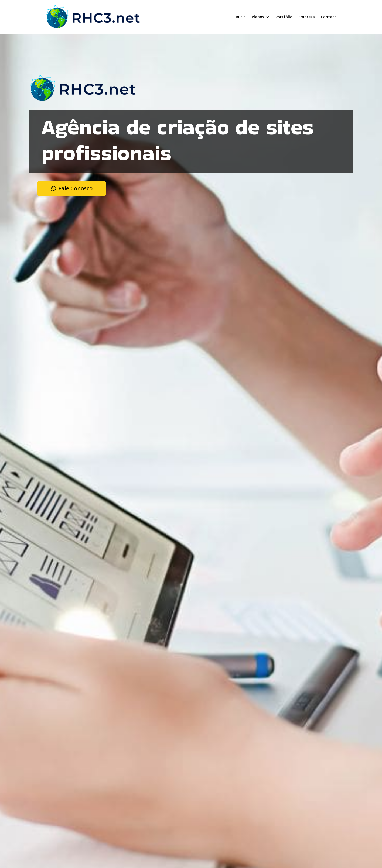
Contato (329, 17)
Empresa (307, 17)
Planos (258, 17)
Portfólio (284, 17)
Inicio (241, 17)
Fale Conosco (75, 188)
